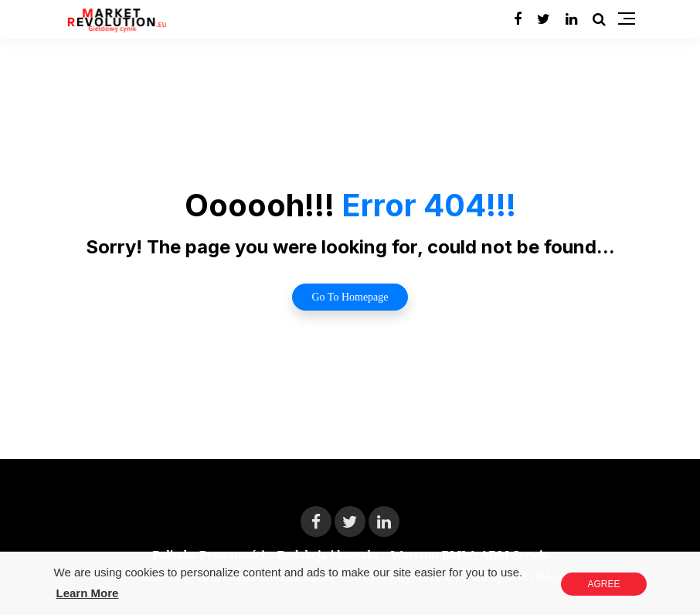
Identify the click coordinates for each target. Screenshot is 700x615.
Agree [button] (603, 584)
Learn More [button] (88, 593)
